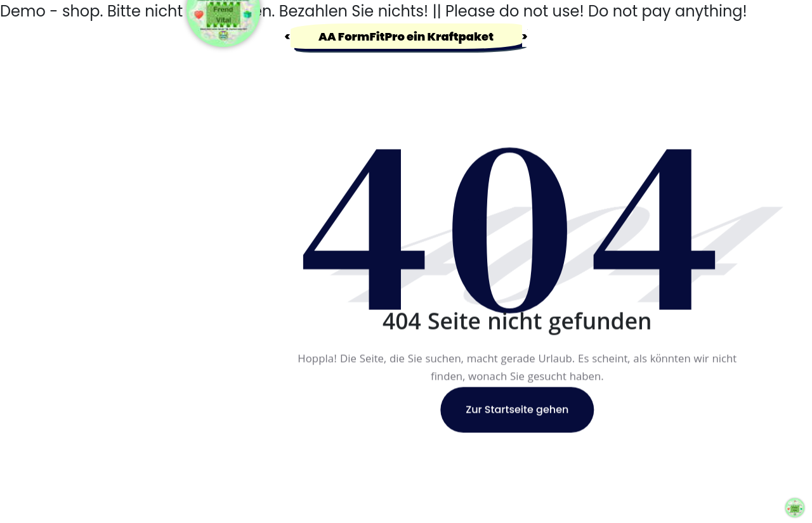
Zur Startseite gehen (517, 410)
